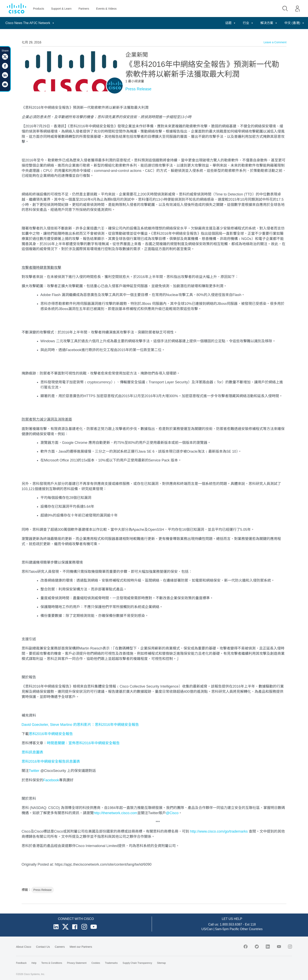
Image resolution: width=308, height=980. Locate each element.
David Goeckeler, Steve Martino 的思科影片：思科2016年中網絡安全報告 (80, 725)
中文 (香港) (294, 23)
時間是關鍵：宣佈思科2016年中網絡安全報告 (83, 743)
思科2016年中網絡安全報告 (51, 734)
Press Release (138, 89)
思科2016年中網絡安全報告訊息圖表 (51, 761)
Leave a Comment (275, 42)
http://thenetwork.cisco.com (115, 813)
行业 (248, 23)
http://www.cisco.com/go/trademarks (219, 831)
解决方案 (269, 23)
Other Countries (251, 929)
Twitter (34, 771)
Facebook (51, 780)
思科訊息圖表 (32, 752)
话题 (231, 23)
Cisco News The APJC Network (30, 23)
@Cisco (172, 813)
